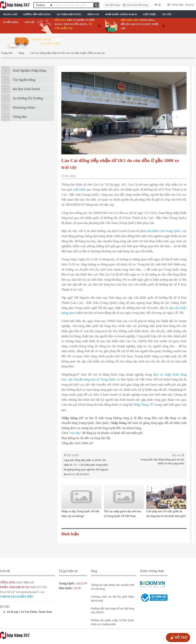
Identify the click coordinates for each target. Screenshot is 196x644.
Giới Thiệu (149, 14)
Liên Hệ (29, 22)
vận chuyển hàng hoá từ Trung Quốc (92, 379)
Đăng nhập (178, 5)
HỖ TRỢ (181, 637)
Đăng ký (190, 5)
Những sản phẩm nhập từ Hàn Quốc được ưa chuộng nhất (113, 622)
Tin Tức (167, 14)
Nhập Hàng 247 (144, 405)
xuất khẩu (79, 189)
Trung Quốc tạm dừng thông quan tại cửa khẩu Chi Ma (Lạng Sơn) (162, 461)
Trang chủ (10, 14)
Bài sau (178, 455)
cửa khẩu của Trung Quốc (164, 231)
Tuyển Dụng (11, 22)
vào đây (75, 433)
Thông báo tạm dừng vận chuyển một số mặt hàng (113, 587)
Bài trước (71, 455)
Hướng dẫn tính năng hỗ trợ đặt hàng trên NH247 (113, 610)
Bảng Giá (93, 14)
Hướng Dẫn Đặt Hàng (37, 14)
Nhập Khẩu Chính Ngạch (121, 14)
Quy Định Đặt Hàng (69, 14)
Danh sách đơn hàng (137, 5)
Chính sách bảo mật (17, 597)
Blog (21, 53)
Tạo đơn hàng (112, 5)
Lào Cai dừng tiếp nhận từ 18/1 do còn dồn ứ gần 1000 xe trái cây (68, 53)
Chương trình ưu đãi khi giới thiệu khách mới (113, 599)
